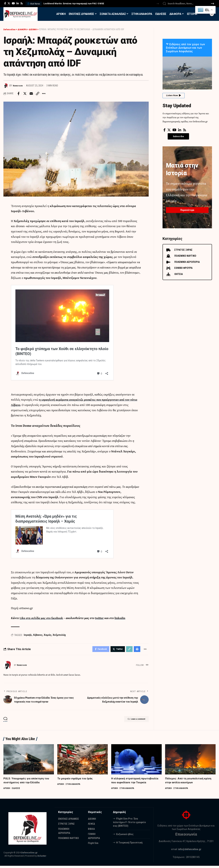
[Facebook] (5, 3)
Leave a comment (132, 722)
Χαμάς (48, 636)
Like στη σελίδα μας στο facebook (43, 619)
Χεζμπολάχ (59, 636)
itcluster (42, 858)
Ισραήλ (28, 636)
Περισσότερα (187, 208)
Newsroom (19, 86)
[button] (158, 4)
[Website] (147, 667)
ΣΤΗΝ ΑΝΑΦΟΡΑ (74, 786)
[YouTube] (13, 3)
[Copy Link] (41, 94)
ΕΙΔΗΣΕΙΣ (17, 790)
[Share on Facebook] (19, 94)
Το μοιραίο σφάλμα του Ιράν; (76, 780)
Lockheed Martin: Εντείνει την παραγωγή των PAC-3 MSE (74, 4)
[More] (48, 94)
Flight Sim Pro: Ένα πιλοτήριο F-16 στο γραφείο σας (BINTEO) (129, 824)
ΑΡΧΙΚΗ (7, 790)
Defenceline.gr (29, 855)
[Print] (136, 651)
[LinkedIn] (18, 3)
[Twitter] (9, 3)
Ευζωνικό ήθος (125, 836)
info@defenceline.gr (190, 851)
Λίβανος (38, 636)
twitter (102, 619)
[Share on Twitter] (26, 94)
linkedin (124, 619)
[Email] (34, 94)
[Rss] (22, 3)
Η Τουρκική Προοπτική (129, 844)
